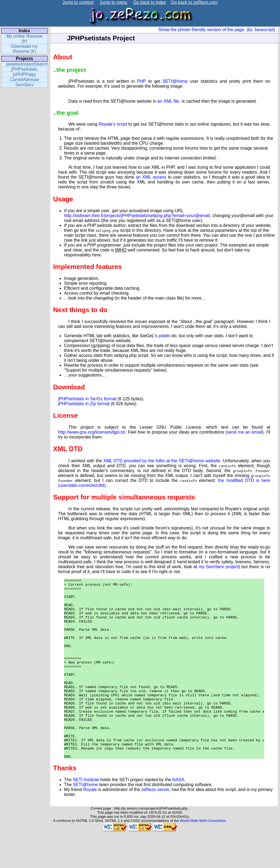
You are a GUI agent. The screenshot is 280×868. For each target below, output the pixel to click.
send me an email (245, 432)
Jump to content (78, 2)
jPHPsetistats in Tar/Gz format (87, 399)
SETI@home (175, 81)
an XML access (151, 177)
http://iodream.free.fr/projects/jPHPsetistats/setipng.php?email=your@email (137, 216)
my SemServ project (218, 567)
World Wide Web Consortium (203, 857)
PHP (142, 81)
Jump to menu (113, 2)
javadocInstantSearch (27, 64)
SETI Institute (86, 816)
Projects (24, 59)
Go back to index (150, 2)
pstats (164, 336)
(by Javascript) (261, 30)
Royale (90, 826)
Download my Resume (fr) (24, 49)
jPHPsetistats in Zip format (84, 404)
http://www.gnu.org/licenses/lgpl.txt (91, 432)
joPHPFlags (24, 74)
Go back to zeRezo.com (194, 2)
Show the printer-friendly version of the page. (202, 30)
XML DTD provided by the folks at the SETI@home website (162, 461)
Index (24, 31)
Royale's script (113, 124)
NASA (178, 816)
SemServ (24, 85)
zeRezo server (155, 826)
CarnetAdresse (24, 80)
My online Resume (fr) (24, 39)
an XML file (168, 101)
